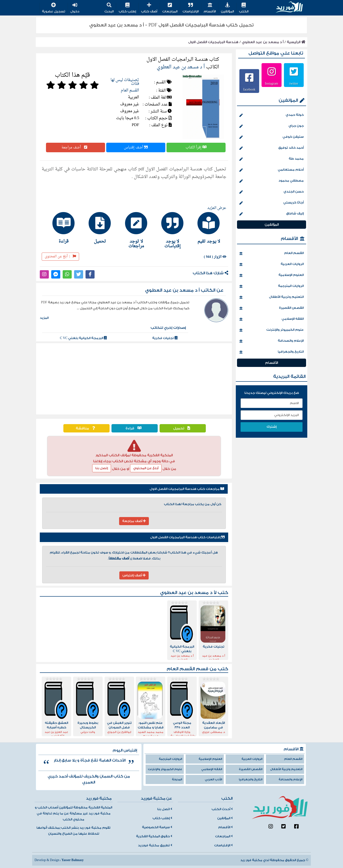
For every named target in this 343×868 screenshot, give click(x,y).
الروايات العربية (272, 264)
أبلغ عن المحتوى (60, 256)
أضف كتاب (149, 8)
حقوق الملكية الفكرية (154, 836)
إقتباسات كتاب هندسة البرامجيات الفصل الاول (187, 537)
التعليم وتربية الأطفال (272, 297)
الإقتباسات (191, 8)
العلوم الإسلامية (272, 275)
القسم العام (130, 90)
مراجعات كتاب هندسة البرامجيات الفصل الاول (187, 489)
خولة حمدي (272, 115)
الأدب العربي (214, 779)
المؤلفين (227, 8)
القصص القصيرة (272, 308)
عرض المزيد (217, 208)
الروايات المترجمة (272, 286)
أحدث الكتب (222, 809)
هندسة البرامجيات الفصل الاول (213, 42)
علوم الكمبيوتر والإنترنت (272, 330)
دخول (75, 8)
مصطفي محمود (272, 181)
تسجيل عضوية (54, 8)
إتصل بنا (102, 468)
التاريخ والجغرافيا (272, 352)
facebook (249, 89)
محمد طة (272, 159)
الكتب (244, 8)
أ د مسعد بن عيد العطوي (263, 42)
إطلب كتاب (127, 8)
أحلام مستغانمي (272, 170)
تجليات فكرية (165, 338)
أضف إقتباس (136, 147)
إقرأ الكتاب (196, 147)
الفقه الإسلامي (272, 319)
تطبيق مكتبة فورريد (155, 845)
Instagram (272, 83)
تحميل (183, 428)
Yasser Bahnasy (73, 860)
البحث (109, 8)
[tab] (207, 228)
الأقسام (210, 8)
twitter (294, 83)
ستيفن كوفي (272, 137)
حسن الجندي (272, 192)
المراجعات (170, 8)
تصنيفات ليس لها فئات (125, 82)
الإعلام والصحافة (272, 341)
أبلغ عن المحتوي (146, 468)
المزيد (44, 318)
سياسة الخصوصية (157, 827)
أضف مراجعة (76, 147)
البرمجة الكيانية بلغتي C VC (83, 338)
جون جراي (272, 126)
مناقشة (86, 428)
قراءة (135, 428)
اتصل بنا (165, 809)
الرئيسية (296, 42)
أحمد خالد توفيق (272, 148)
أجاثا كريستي (272, 203)
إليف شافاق (272, 214)
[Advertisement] (134, 379)
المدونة (177, 779)
